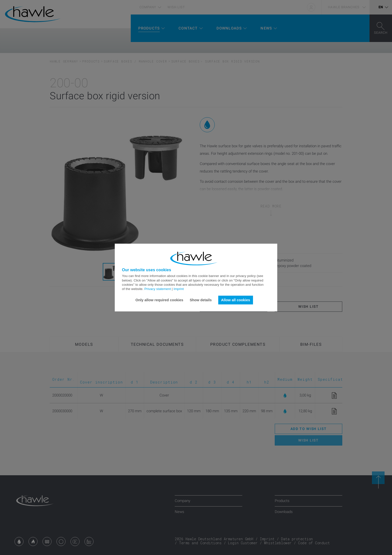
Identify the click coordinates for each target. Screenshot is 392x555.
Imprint (179, 289)
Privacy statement (157, 289)
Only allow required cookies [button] (159, 300)
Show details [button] (201, 300)
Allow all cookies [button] (235, 300)
